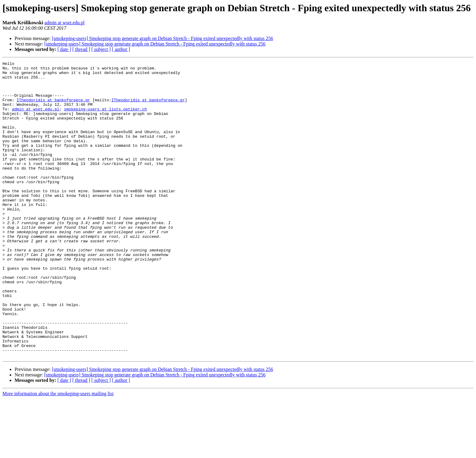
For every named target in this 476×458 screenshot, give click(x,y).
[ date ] (64, 49)
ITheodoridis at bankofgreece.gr (53, 108)
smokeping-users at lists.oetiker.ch (105, 119)
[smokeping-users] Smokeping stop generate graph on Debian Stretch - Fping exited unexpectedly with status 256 (163, 38)
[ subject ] (101, 49)
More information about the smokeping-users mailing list (58, 453)
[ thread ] (81, 49)
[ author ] (121, 49)
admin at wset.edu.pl (64, 23)
